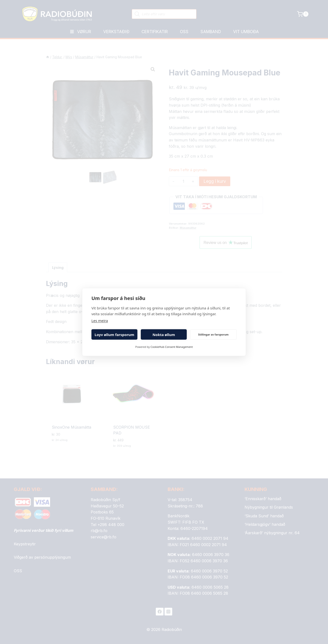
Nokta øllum (164, 335)
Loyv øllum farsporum (114, 335)
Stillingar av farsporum (213, 334)
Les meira (100, 321)
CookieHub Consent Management (172, 347)
